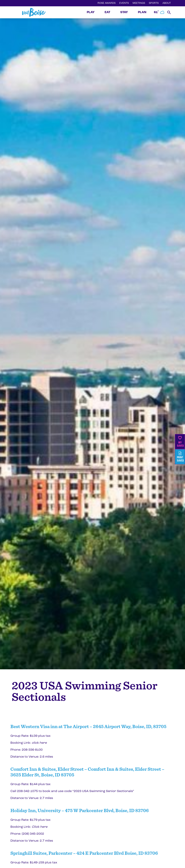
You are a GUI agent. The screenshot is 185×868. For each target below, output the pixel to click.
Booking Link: (29, 743)
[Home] (34, 12)
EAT (107, 12)
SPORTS (154, 3)
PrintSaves (180, 457)
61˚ (159, 12)
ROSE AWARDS (107, 3)
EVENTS (124, 3)
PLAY (91, 12)
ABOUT (167, 3)
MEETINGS (139, 3)
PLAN (142, 12)
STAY (124, 12)
